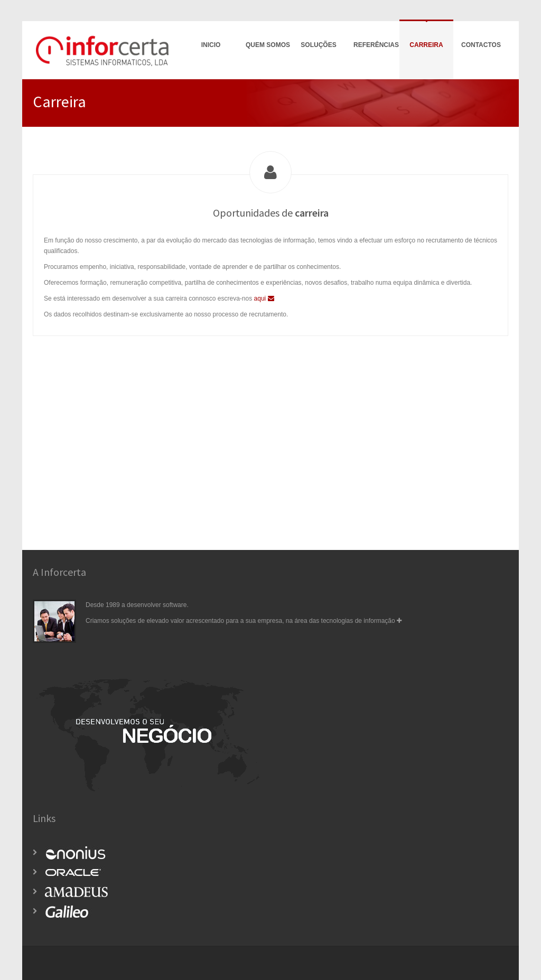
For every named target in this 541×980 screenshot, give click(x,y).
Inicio (211, 45)
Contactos (481, 45)
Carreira (426, 45)
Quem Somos (268, 45)
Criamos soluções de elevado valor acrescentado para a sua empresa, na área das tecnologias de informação (244, 621)
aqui (264, 298)
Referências (376, 45)
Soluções (318, 45)
